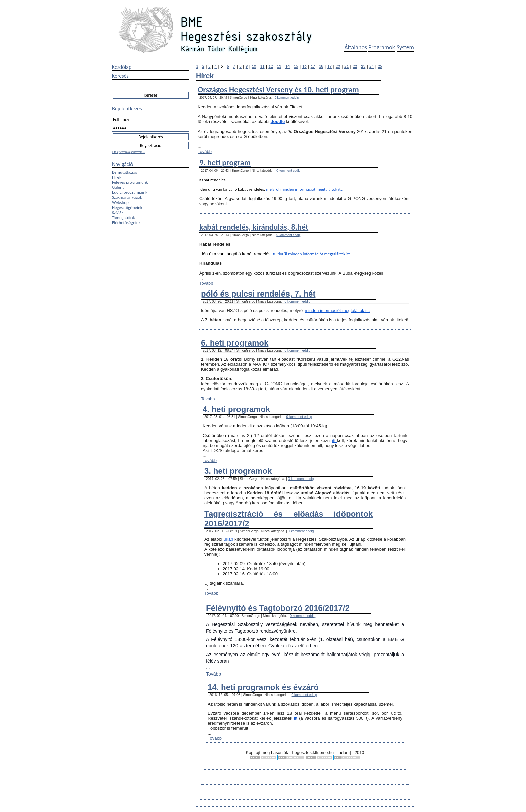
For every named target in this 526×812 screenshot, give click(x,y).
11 (262, 66)
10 (254, 66)
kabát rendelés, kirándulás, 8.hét (254, 227)
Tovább (205, 152)
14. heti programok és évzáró (263, 687)
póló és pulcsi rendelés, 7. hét (258, 294)
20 (338, 66)
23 (363, 66)
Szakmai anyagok (127, 197)
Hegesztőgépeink (127, 207)
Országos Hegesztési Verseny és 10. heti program (278, 89)
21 (346, 66)
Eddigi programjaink (130, 192)
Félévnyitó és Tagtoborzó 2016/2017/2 (278, 608)
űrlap (229, 539)
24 (372, 66)
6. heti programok (235, 343)
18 (321, 66)
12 (271, 66)
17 (313, 66)
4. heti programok (236, 409)
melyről (273, 189)
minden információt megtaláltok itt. (312, 189)
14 (287, 66)
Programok (382, 47)
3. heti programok (238, 471)
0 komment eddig (287, 98)
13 (279, 66)
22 (355, 66)
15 (296, 66)
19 (330, 66)
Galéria (118, 187)
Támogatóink (123, 217)
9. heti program (225, 162)
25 (380, 66)
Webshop (120, 202)
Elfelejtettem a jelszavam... (128, 152)
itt (335, 440)
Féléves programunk (130, 182)
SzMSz (118, 212)
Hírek (117, 177)
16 (304, 66)
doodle (278, 121)
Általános (356, 47)
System (405, 47)
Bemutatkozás (124, 172)
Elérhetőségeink (126, 222)
